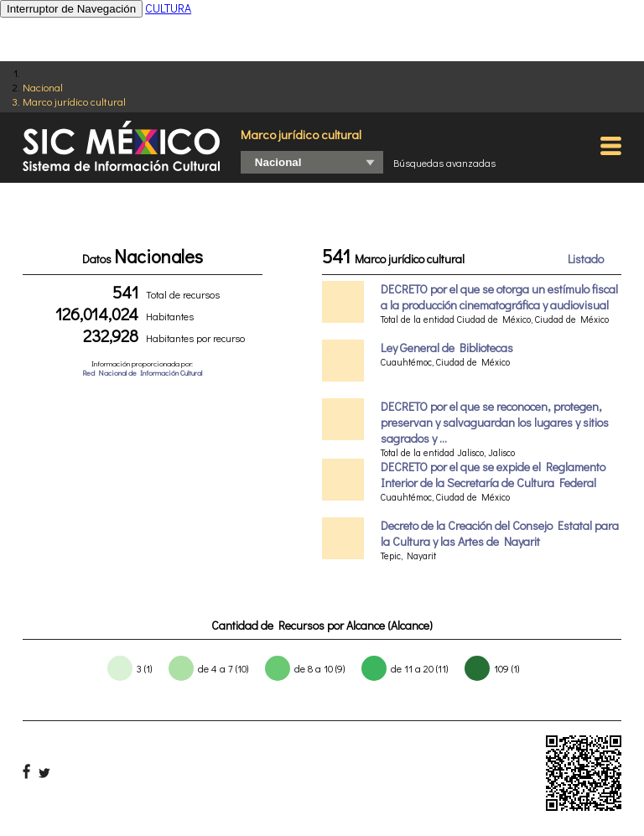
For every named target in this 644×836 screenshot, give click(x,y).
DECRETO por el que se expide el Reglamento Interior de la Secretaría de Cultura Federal (493, 475)
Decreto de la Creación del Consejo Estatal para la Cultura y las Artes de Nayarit (500, 533)
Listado (586, 259)
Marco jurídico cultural (74, 101)
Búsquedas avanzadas (444, 163)
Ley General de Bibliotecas (447, 348)
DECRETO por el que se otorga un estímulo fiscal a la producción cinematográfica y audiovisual (499, 297)
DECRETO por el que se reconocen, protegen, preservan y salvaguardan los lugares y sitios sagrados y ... (495, 422)
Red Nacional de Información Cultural (142, 373)
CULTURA (168, 8)
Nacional (43, 87)
